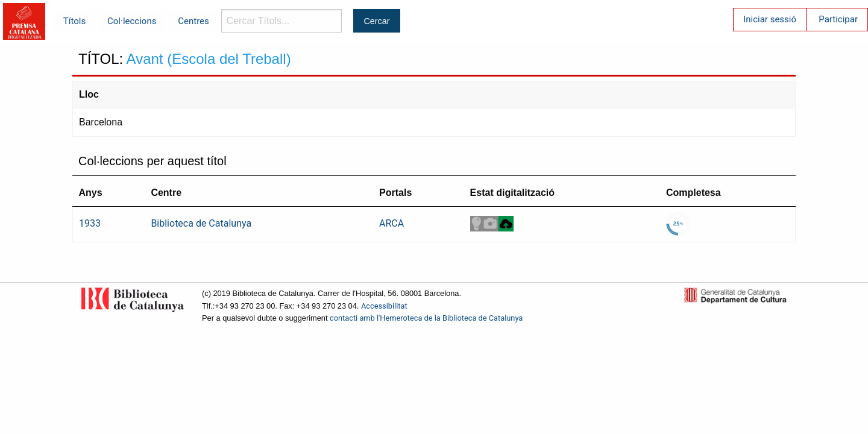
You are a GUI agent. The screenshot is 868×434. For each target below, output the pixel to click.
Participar (838, 19)
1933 (90, 223)
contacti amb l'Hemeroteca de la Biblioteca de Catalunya (426, 318)
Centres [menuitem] (193, 21)
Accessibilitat (384, 306)
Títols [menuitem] (74, 21)
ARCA (392, 223)
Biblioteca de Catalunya (201, 223)
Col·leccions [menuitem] (132, 21)
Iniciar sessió (770, 19)
